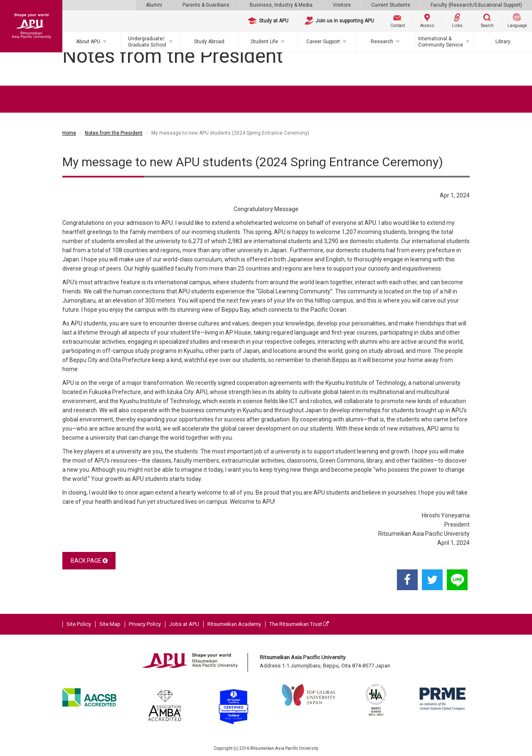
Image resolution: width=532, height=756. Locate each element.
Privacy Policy (145, 624)
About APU (88, 42)
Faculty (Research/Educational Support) (476, 5)
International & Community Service (441, 42)
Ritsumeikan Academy (234, 624)
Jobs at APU (184, 624)
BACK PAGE (89, 561)
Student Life (264, 42)
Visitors (342, 5)
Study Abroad (209, 42)
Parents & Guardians (206, 5)
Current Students (391, 5)
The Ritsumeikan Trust (299, 624)
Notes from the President (114, 133)
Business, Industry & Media (281, 5)
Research (382, 42)
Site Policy (79, 624)
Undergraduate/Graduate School (147, 42)
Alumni (154, 5)
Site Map (110, 624)
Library (503, 42)
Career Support (323, 42)
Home (69, 133)
